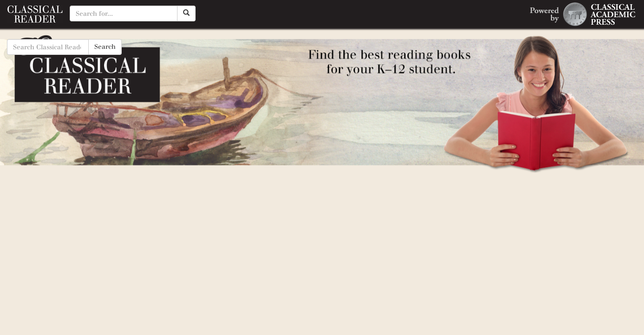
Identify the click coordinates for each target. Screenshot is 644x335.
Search (105, 47)
